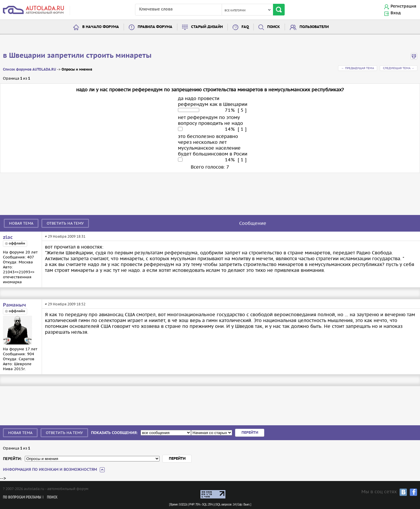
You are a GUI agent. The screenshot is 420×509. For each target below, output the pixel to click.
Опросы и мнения (77, 70)
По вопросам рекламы (22, 497)
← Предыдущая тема (358, 68)
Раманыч (14, 305)
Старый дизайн (207, 27)
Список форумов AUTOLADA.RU (29, 70)
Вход (396, 13)
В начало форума (101, 27)
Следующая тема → (399, 68)
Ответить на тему (65, 223)
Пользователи (314, 27)
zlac (8, 237)
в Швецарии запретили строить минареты (77, 56)
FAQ (245, 27)
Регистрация (403, 6)
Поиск (274, 27)
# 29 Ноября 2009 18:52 (65, 304)
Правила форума (155, 27)
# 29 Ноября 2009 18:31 (65, 236)
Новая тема (21, 223)
